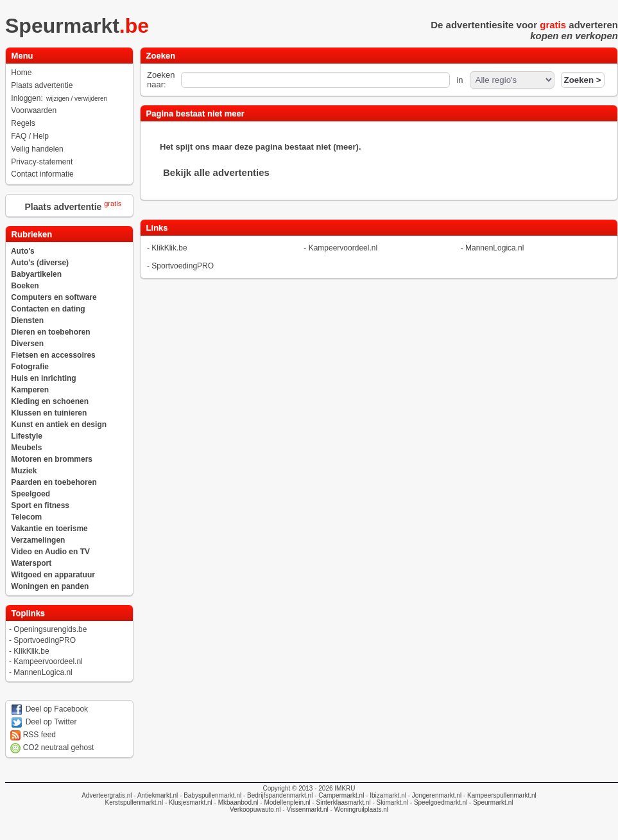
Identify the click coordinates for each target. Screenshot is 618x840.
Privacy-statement (42, 162)
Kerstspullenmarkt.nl (134, 802)
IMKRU (345, 788)
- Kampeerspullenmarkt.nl (499, 795)
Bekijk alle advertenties (216, 172)
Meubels (26, 448)
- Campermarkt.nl (338, 795)
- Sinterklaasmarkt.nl (341, 802)
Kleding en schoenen (50, 401)
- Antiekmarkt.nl (155, 795)
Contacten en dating (48, 309)
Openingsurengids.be (50, 629)
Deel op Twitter (43, 722)
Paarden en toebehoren (54, 482)
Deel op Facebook (49, 709)
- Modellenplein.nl (285, 802)
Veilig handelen (37, 149)
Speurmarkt (81, 26)
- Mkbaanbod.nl (236, 802)
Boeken (25, 286)
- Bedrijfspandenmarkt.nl (277, 795)
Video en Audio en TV (50, 552)
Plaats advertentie (42, 85)
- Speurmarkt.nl (490, 802)
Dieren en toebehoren (50, 332)
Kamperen (30, 390)
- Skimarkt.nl (390, 802)
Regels (23, 123)
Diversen (27, 344)
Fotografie (30, 367)
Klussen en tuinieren (49, 413)
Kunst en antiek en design (59, 424)
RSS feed (33, 735)
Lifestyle (27, 436)
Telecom (26, 517)
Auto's (23, 251)
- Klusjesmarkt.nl (188, 802)
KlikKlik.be (31, 651)
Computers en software (54, 297)
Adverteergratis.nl (107, 795)
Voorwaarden (34, 110)
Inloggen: (60, 98)
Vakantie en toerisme (49, 529)
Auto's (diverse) (40, 263)
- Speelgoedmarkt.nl (438, 802)
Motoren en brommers (52, 459)
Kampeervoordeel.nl (48, 661)
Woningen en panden (50, 586)
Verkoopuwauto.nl (255, 809)
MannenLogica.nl (43, 672)
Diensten (27, 320)
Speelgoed (30, 494)
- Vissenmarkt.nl (305, 809)
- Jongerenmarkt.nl (434, 795)
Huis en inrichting (43, 378)
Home (21, 73)
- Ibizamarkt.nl (385, 795)
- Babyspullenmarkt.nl (210, 795)
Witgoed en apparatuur (53, 575)
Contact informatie (42, 174)
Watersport (31, 563)
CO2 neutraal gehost (52, 748)
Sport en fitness (40, 505)
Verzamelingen (38, 540)
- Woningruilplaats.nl (358, 809)
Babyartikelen (36, 274)
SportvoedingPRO (45, 640)
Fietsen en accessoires (53, 355)
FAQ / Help (30, 136)
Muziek (24, 471)
